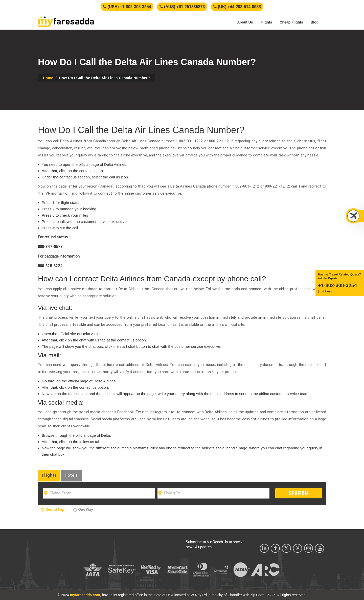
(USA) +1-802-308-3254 (127, 7)
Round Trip (53, 510)
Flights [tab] (49, 476)
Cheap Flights (291, 22)
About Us (245, 22)
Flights (266, 22)
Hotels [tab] (71, 476)
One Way (83, 510)
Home (48, 78)
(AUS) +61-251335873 (182, 7)
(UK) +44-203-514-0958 (237, 7)
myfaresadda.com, (86, 595)
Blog (315, 22)
